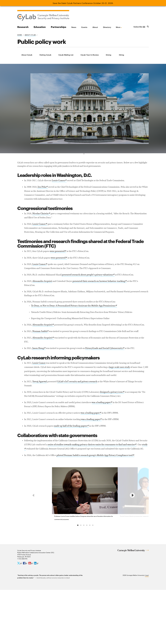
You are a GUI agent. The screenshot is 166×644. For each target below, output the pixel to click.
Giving (109, 55)
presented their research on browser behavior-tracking (107, 295)
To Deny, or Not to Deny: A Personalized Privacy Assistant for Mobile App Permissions (77, 322)
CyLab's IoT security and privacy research (82, 415)
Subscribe (139, 27)
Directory (107, 27)
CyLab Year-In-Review (90, 55)
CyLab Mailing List (66, 55)
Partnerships (59, 27)
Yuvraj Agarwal (41, 415)
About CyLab (30, 35)
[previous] (34, 545)
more (118, 27)
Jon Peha (45, 196)
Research (23, 27)
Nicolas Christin (43, 224)
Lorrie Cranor (63, 190)
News (74, 27)
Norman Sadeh (42, 353)
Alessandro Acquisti (44, 295)
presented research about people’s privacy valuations (94, 288)
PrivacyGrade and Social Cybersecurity (113, 376)
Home (20, 35)
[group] (86, 544)
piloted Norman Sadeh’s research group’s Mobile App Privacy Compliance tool (102, 501)
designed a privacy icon (122, 426)
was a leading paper (111, 441)
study (54, 490)
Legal (147, 629)
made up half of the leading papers (77, 466)
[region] (83, 545)
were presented (62, 264)
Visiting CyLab (45, 55)
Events (84, 27)
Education (40, 27)
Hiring (122, 55)
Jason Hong (40, 376)
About (95, 27)
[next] (132, 545)
